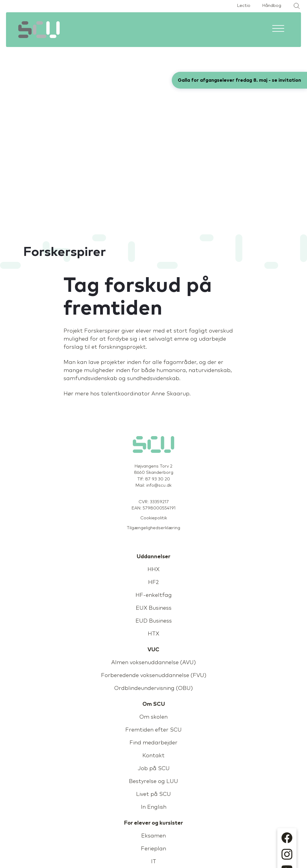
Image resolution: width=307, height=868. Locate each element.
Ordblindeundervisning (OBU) (153, 688)
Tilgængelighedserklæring (153, 528)
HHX (153, 570)
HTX (153, 634)
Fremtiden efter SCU (153, 730)
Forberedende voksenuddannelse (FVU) (154, 676)
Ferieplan (153, 849)
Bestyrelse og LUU (153, 781)
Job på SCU (154, 769)
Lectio (244, 6)
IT (154, 862)
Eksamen (153, 836)
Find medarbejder (153, 743)
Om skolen (153, 717)
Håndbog (272, 6)
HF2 (153, 582)
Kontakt (153, 756)
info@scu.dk (159, 485)
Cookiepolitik (154, 518)
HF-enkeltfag (154, 595)
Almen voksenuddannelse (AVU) (153, 663)
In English (154, 807)
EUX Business (154, 608)
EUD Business (154, 621)
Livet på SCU (153, 794)
